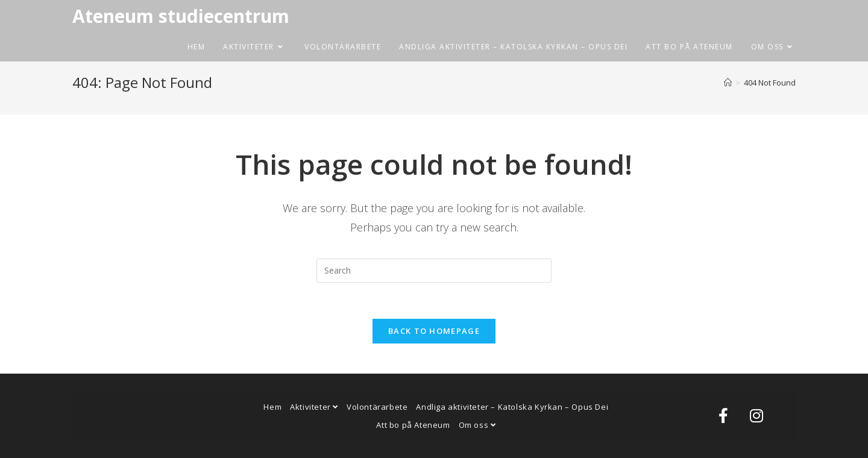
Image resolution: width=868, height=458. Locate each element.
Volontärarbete (377, 407)
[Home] (728, 83)
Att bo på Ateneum (413, 425)
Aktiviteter (314, 407)
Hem (272, 407)
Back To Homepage (434, 331)
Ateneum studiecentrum (181, 16)
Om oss (477, 425)
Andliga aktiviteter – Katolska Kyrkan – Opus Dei (512, 407)
